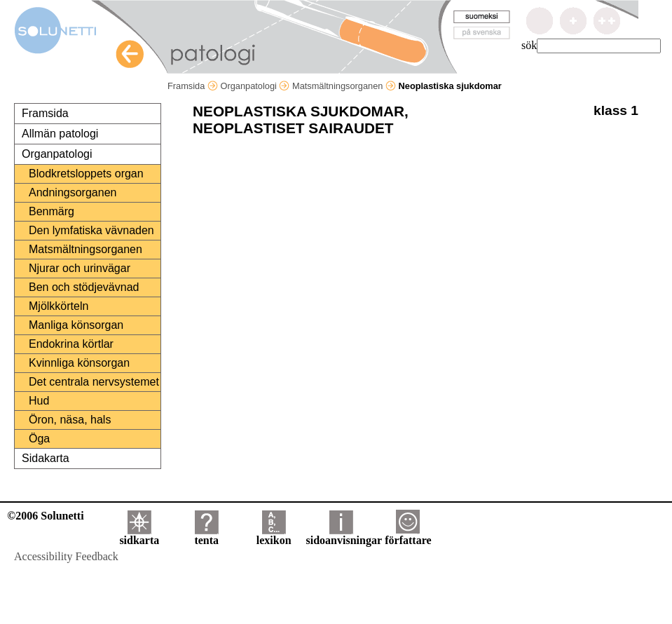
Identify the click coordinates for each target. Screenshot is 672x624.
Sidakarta (46, 458)
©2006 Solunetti (45, 516)
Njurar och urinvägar (80, 268)
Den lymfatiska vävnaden (91, 230)
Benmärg (52, 211)
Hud (39, 401)
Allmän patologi (60, 134)
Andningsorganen (73, 192)
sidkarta (139, 535)
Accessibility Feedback (66, 556)
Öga (39, 439)
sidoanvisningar (344, 535)
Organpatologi (255, 86)
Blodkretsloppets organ (86, 174)
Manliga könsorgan (76, 325)
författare (408, 535)
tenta (206, 535)
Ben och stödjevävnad (84, 287)
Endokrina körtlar (71, 344)
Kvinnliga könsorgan (79, 363)
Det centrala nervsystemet (94, 382)
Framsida (193, 86)
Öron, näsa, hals (70, 420)
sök (529, 45)
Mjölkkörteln (59, 306)
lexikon (274, 535)
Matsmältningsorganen (344, 86)
